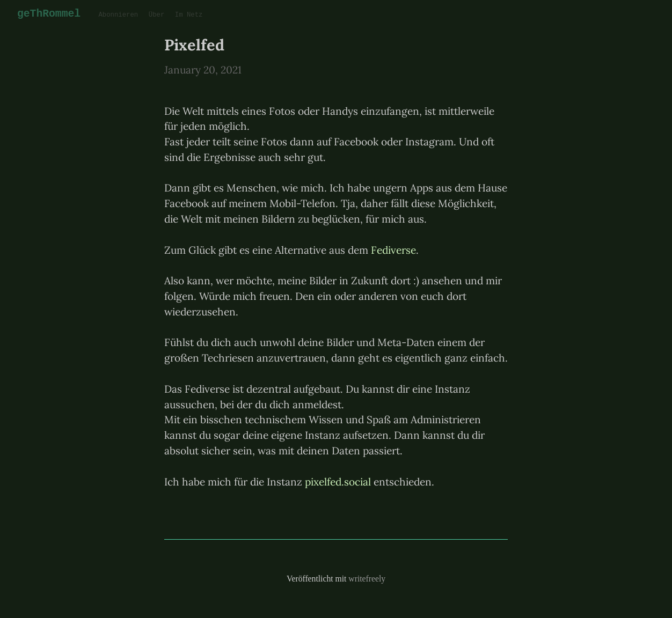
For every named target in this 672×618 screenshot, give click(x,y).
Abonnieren (116, 15)
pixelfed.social (338, 482)
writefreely (367, 579)
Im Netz (185, 15)
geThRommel (48, 14)
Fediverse (393, 250)
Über (154, 15)
